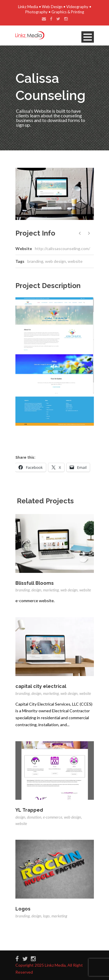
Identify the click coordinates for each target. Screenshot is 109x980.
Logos (23, 909)
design (36, 590)
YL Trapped (29, 810)
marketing (51, 590)
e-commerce (53, 817)
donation (34, 817)
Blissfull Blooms (35, 583)
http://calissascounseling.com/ (62, 248)
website (75, 261)
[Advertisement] (62, 439)
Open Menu (88, 37)
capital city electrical (41, 686)
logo (46, 916)
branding (35, 261)
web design (56, 261)
